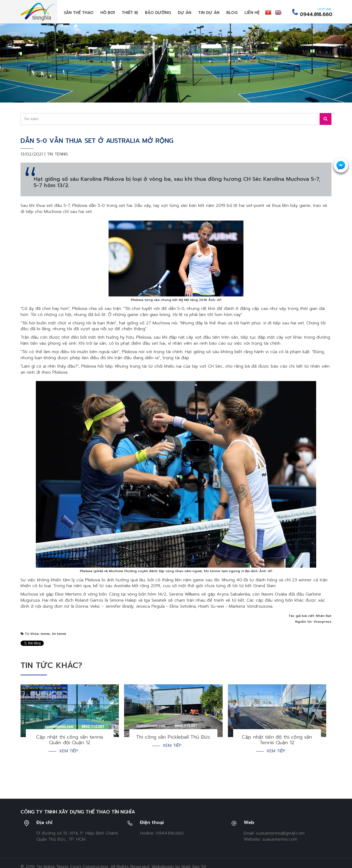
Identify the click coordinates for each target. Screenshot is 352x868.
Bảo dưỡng (158, 13)
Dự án (185, 13)
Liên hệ (252, 13)
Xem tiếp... (70, 751)
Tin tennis (57, 154)
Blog (232, 13)
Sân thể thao (79, 13)
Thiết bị (130, 13)
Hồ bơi (108, 13)
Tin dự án (209, 13)
